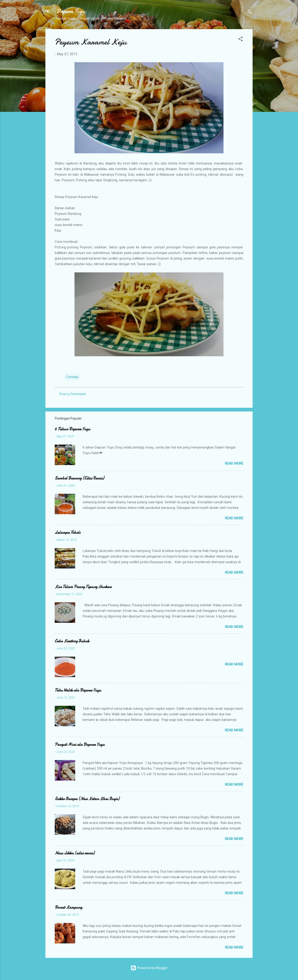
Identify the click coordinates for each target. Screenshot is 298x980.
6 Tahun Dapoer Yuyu (72, 429)
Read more (234, 463)
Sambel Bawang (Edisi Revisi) (79, 478)
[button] (240, 40)
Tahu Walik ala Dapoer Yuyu (78, 690)
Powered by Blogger (149, 968)
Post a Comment (73, 394)
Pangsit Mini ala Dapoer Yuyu (80, 745)
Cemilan (72, 377)
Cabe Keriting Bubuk (72, 641)
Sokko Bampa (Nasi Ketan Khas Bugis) (87, 799)
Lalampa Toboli (68, 533)
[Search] (250, 13)
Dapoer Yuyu (71, 11)
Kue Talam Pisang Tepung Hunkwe (83, 587)
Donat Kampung (68, 907)
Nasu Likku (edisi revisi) (75, 853)
